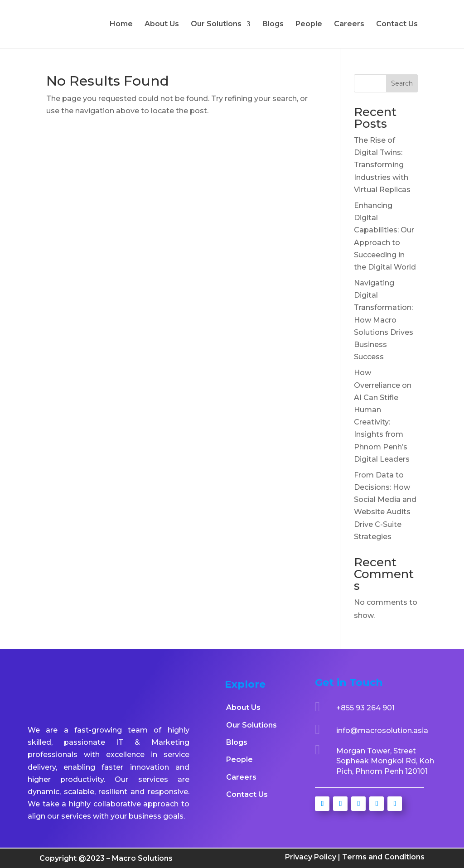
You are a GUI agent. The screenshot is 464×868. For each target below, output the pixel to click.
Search (402, 83)
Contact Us (397, 24)
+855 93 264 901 (365, 708)
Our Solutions (216, 24)
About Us (162, 24)
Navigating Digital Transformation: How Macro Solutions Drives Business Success (384, 320)
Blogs (273, 24)
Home (121, 24)
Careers (349, 24)
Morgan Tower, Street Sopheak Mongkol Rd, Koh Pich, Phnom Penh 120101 (385, 761)
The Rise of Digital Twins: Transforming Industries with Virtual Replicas (382, 165)
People (309, 24)
